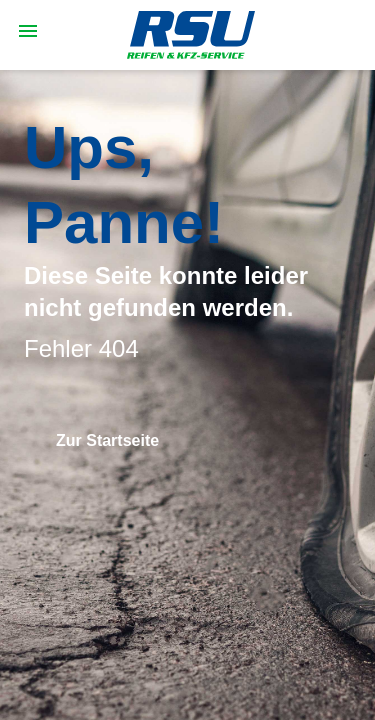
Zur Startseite (107, 440)
